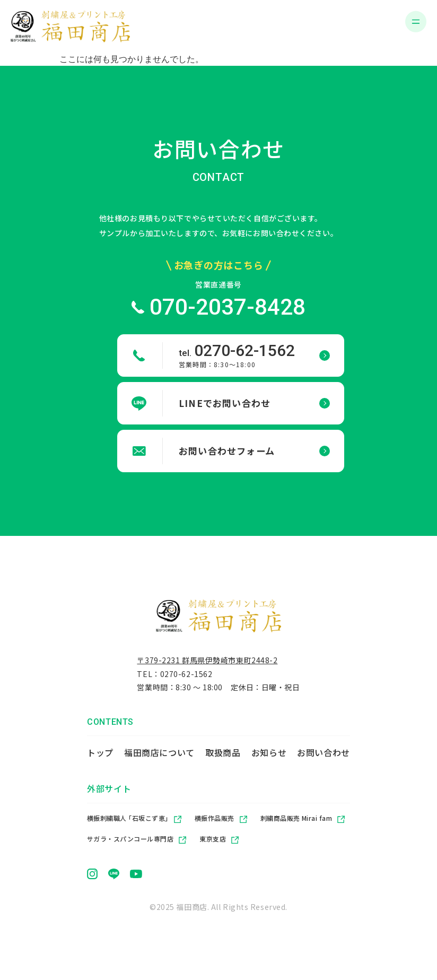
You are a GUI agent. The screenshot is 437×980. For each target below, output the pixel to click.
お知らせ (269, 756)
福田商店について (159, 756)
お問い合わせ (324, 756)
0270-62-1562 (186, 677)
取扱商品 (223, 756)
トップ (100, 756)
